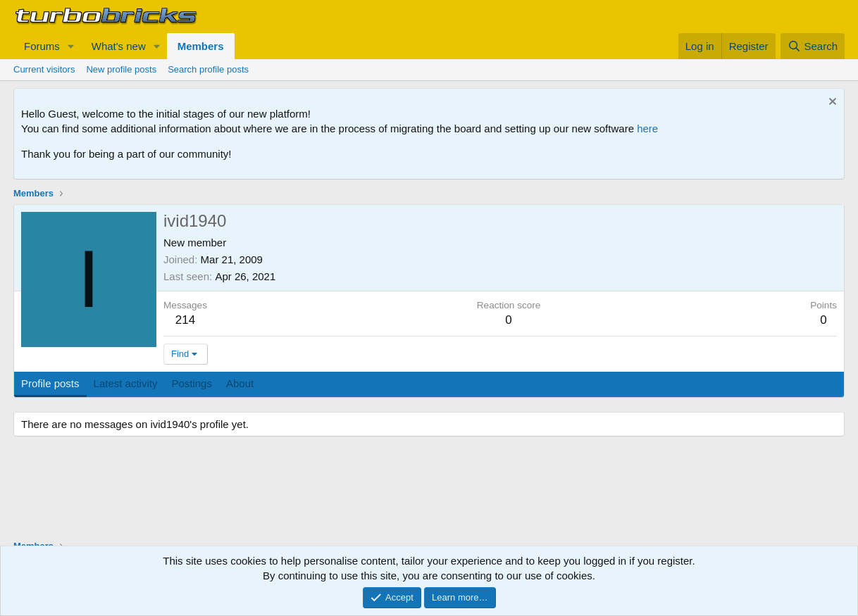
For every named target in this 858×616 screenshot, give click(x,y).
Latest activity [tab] (126, 383)
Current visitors (44, 69)
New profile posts (121, 69)
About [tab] (240, 383)
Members (201, 46)
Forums (42, 46)
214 (185, 320)
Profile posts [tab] (50, 383)
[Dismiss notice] (831, 103)
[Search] (813, 46)
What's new (119, 46)
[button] (71, 46)
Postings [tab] (192, 383)
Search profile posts (208, 69)
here (647, 128)
